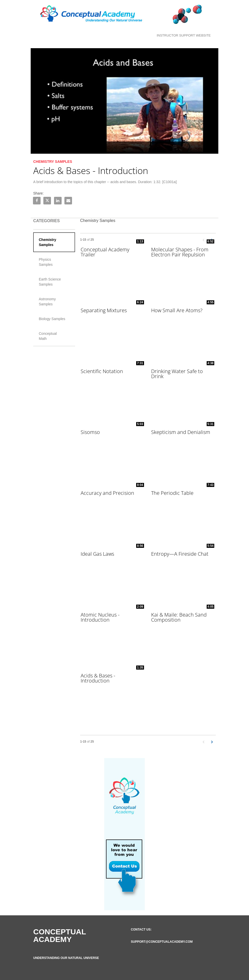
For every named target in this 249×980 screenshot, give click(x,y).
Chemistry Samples (47, 242)
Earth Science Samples (50, 282)
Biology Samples (52, 319)
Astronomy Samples (47, 302)
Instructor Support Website (184, 35)
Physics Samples (46, 262)
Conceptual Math (48, 336)
